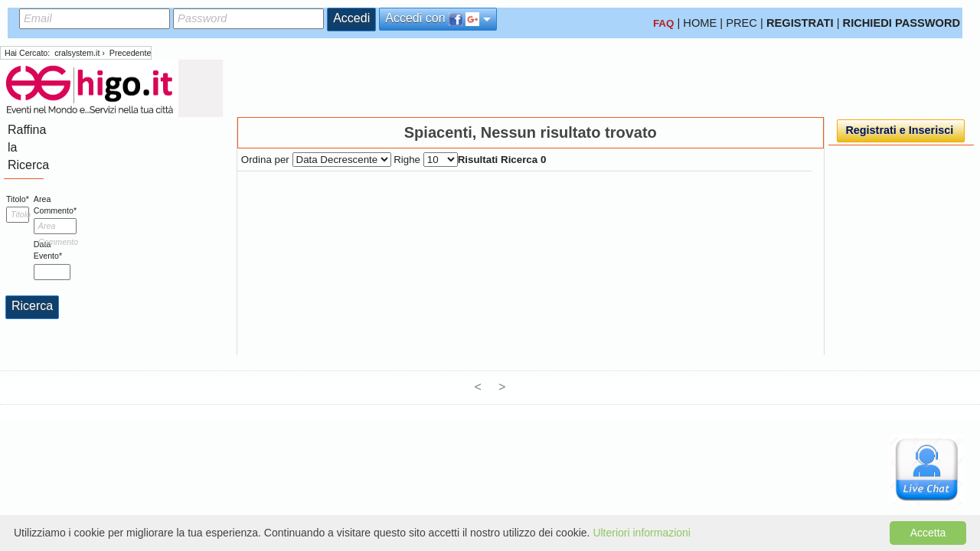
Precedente (131, 53)
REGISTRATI (800, 23)
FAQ (663, 23)
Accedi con (438, 19)
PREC (742, 23)
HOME (700, 23)
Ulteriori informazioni (642, 533)
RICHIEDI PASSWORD (902, 23)
